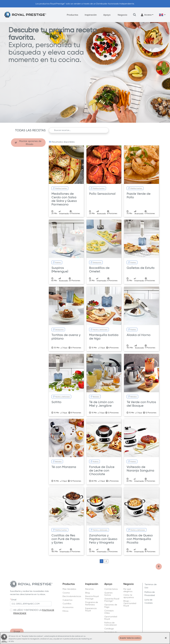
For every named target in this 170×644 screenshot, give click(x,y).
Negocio (122, 15)
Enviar (17, 631)
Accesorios (68, 607)
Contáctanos (111, 589)
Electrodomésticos (72, 596)
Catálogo (109, 629)
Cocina (66, 593)
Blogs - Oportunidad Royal (130, 603)
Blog (87, 593)
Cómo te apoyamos (129, 596)
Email (14, 600)
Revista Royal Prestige (92, 597)
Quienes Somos (108, 594)
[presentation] (30, 620)
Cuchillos (67, 604)
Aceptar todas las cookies (130, 638)
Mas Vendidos (69, 589)
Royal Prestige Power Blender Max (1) (29, 195)
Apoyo (107, 15)
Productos (72, 15)
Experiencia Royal (91, 610)
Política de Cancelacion (111, 624)
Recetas (90, 589)
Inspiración (91, 15)
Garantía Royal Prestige (112, 600)
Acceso (146, 15)
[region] (85, 638)
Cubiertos (67, 600)
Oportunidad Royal (111, 618)
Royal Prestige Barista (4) (27, 167)
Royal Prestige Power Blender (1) (29, 182)
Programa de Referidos (92, 603)
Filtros (66, 611)
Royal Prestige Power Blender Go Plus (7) (29, 189)
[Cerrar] (166, 638)
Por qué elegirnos (128, 590)
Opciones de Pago (111, 606)
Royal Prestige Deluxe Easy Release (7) (28, 172)
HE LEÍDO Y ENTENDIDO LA (27, 610)
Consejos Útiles (109, 612)
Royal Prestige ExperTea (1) (28, 177)
